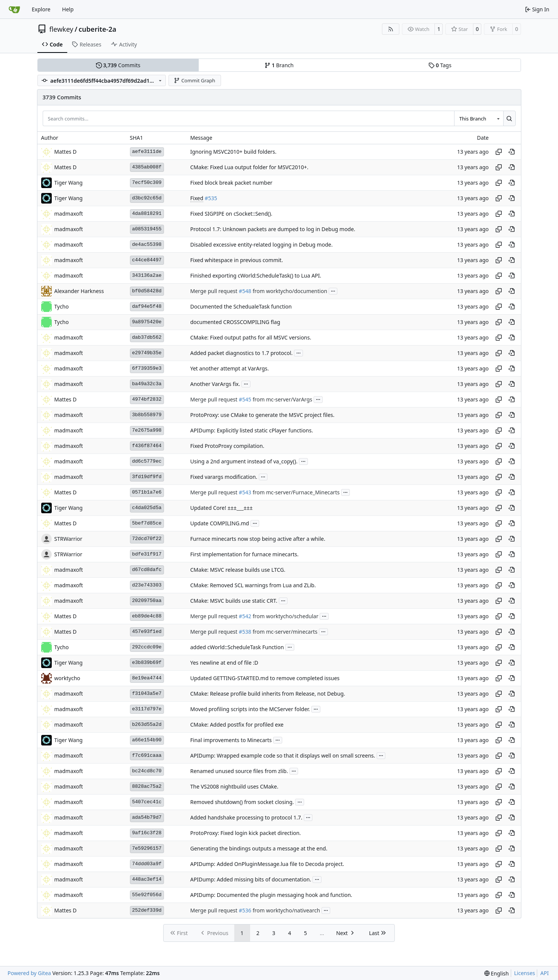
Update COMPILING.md (220, 523)
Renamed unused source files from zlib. (239, 771)
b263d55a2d (147, 725)
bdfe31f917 (147, 554)
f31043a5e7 (147, 694)
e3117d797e (147, 709)
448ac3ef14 (147, 879)
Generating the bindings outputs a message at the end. (259, 848)
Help (68, 9)
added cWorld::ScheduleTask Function (237, 647)
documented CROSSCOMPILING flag (235, 322)
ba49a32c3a (147, 384)
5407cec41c (147, 802)
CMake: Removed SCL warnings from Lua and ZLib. (253, 585)
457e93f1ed (147, 632)
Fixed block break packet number (232, 183)
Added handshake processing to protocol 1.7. (247, 817)
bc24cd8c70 (147, 771)
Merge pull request (215, 291)
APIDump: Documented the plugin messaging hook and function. (271, 895)
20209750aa (147, 601)
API (544, 973)
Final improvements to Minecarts (231, 740)
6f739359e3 (147, 368)
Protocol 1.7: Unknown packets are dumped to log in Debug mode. (273, 229)
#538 (245, 632)
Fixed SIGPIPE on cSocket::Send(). (231, 214)
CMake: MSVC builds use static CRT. (234, 601)
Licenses (525, 973)
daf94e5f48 (147, 306)
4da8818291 (147, 214)
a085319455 (147, 229)
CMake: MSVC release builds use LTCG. (238, 570)
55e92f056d (147, 895)
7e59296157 (147, 848)
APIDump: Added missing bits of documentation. (251, 879)
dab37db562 (147, 337)
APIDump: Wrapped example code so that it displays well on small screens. (283, 755)
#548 (245, 291)
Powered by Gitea (29, 973)
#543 (245, 492)
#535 (211, 198)
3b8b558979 (147, 415)
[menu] (497, 973)
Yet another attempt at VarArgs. (230, 368)
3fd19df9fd (147, 477)
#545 (245, 399)
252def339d (147, 910)
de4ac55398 (147, 245)
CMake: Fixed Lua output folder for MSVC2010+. (250, 167)
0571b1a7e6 (147, 492)
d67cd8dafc (147, 570)
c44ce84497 (147, 260)
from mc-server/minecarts (284, 632)
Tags (440, 65)
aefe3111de (147, 152)
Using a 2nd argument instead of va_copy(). (244, 461)
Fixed (197, 198)
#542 (245, 616)
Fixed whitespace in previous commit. (237, 260)
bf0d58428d (147, 291)
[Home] (14, 9)
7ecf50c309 (147, 183)
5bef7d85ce (147, 523)
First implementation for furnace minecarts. (245, 554)
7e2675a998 (147, 430)
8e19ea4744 (147, 678)
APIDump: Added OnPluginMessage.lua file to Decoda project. (267, 864)
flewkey (61, 29)
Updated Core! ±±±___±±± (222, 508)
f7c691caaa (147, 755)
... (333, 290)
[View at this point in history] (512, 152)
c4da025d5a (147, 508)
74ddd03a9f (147, 864)
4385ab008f (147, 167)
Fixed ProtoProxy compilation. (227, 446)
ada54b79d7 (147, 817)
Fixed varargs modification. (224, 477)
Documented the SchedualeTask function (241, 306)
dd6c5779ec (147, 461)
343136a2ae (147, 275)
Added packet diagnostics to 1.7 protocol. (242, 353)
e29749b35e (147, 353)
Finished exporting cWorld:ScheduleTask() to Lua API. (256, 275)
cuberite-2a (97, 29)
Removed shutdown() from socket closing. (242, 802)
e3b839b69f (147, 663)
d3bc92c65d (147, 198)
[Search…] (509, 118)
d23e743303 (147, 585)
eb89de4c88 (147, 616)
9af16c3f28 (147, 833)
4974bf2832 (147, 399)
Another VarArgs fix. (215, 384)
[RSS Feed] (391, 29)
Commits (118, 65)
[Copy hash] (499, 152)
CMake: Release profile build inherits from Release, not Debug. (268, 694)
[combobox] (479, 118)
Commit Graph (194, 80)
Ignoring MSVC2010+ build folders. (233, 152)
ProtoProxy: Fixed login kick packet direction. (246, 833)
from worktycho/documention (289, 291)
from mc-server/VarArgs (282, 399)
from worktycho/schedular (285, 616)
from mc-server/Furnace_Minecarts (295, 492)
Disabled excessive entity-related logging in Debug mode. (262, 245)
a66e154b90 (147, 740)
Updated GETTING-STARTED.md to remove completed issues (265, 678)
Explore (41, 9)
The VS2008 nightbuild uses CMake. (234, 786)
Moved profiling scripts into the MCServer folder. (250, 709)
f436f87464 (147, 446)
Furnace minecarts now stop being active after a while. (258, 539)
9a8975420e (147, 322)
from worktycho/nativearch (286, 910)
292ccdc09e (147, 647)
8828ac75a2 (147, 786)
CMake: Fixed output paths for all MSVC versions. (251, 337)
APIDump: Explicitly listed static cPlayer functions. (252, 430)
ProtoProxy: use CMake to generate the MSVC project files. (263, 415)
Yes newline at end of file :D (224, 663)
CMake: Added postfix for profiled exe (237, 725)
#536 (245, 910)
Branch (279, 65)
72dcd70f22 (147, 539)
